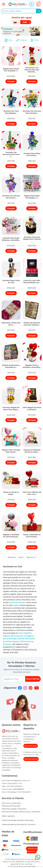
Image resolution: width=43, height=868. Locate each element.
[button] (11, 69)
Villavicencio (26, 641)
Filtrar (35, 40)
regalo (16, 605)
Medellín (27, 633)
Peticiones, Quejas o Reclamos (14, 809)
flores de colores (17, 602)
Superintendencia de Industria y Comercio (19, 824)
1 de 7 (21, 557)
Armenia (7, 641)
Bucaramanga (10, 639)
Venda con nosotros (32, 850)
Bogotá (6, 636)
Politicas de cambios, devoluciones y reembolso (21, 812)
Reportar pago (31, 746)
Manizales (30, 639)
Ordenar (21, 40)
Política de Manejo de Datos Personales (18, 820)
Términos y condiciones (11, 803)
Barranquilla (17, 636)
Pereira (21, 639)
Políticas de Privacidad (11, 806)
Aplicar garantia (8, 816)
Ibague (15, 641)
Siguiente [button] (32, 557)
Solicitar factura (31, 759)
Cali (21, 633)
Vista (8, 40)
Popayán (7, 644)
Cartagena (29, 636)
